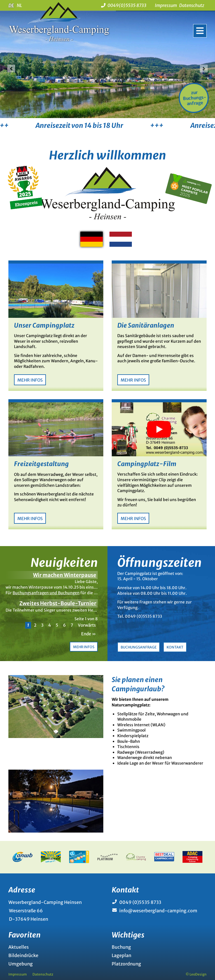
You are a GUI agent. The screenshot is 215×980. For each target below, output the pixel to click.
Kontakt (175, 647)
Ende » (88, 634)
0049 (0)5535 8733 (140, 902)
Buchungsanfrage (139, 647)
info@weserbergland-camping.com (158, 911)
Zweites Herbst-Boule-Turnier (58, 603)
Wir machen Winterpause (65, 575)
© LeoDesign (196, 974)
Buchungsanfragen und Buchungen (46, 593)
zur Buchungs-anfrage (195, 98)
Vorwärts (87, 625)
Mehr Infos (30, 380)
